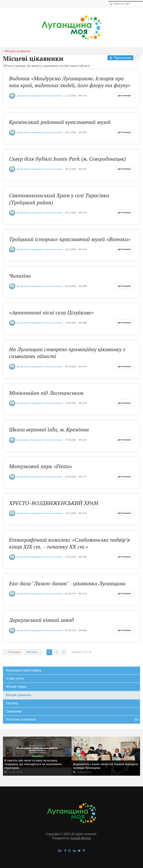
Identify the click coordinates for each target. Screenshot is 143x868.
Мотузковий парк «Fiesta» (41, 466)
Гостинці (12, 703)
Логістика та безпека (72, 720)
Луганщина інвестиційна (23, 670)
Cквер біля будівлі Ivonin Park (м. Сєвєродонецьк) (67, 159)
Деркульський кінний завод (41, 620)
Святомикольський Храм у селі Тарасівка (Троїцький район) (59, 199)
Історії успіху (15, 678)
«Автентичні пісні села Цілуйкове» (51, 313)
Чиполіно (20, 276)
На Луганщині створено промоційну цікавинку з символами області (67, 353)
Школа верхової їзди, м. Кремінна (49, 430)
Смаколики (14, 711)
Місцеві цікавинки (19, 695)
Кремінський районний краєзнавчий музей (60, 122)
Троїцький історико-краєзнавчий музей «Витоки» (70, 239)
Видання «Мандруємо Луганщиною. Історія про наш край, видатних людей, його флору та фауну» (70, 82)
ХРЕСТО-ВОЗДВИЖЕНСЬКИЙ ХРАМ (54, 503)
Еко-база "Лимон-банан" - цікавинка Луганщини (67, 583)
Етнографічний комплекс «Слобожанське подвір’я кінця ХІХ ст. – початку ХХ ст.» (69, 543)
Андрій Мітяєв (81, 838)
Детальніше (124, 96)
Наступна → (33, 652)
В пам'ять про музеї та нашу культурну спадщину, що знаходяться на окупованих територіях (33, 764)
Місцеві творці (16, 687)
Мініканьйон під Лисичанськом (46, 393)
